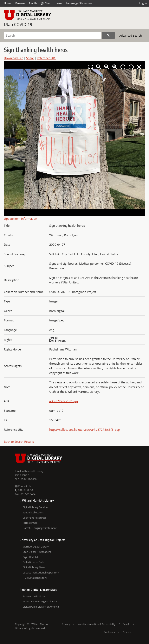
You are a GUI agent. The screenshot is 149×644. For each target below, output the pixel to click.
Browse (20, 3)
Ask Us (33, 3)
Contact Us (23, 486)
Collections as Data (33, 562)
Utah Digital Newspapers (37, 552)
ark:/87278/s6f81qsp (64, 401)
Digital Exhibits (31, 557)
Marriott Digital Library (36, 547)
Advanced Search (131, 36)
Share (30, 58)
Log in (143, 3)
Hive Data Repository (35, 578)
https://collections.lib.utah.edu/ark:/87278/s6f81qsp (84, 430)
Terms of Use (30, 523)
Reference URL (47, 58)
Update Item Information (20, 219)
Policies (127, 632)
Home (8, 3)
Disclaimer (109, 632)
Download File (13, 58)
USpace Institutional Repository (41, 573)
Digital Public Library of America (41, 607)
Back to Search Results (19, 442)
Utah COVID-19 (18, 24)
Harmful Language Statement (74, 3)
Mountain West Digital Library (40, 601)
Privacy (66, 624)
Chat (46, 3)
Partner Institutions (34, 596)
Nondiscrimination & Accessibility (97, 624)
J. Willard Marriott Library (29, 471)
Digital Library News (34, 567)
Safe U (126, 624)
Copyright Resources (34, 518)
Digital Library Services (35, 507)
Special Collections (33, 512)
